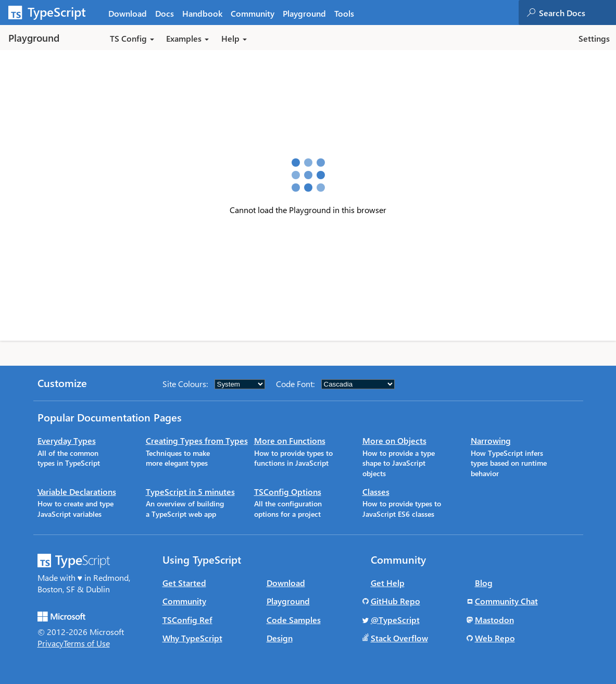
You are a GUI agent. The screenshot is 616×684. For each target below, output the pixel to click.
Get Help (388, 583)
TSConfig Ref (187, 620)
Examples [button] (187, 38)
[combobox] (577, 13)
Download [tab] (128, 13)
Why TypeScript (192, 638)
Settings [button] (594, 38)
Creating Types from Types (197, 440)
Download (286, 583)
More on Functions (290, 440)
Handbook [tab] (202, 13)
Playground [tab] (304, 13)
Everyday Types (67, 440)
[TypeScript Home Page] (52, 13)
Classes (376, 492)
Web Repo (495, 638)
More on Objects (394, 440)
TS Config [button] (132, 38)
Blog (484, 583)
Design (280, 638)
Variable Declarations (77, 492)
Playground (288, 601)
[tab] (165, 13)
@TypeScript (395, 620)
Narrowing (491, 440)
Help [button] (234, 38)
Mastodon (494, 620)
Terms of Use (87, 643)
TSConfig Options (288, 492)
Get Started (184, 583)
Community (184, 601)
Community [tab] (253, 13)
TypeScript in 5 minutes (190, 492)
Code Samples (294, 620)
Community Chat (506, 601)
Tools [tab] (344, 13)
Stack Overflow (399, 638)
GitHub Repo (395, 601)
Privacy (51, 643)
